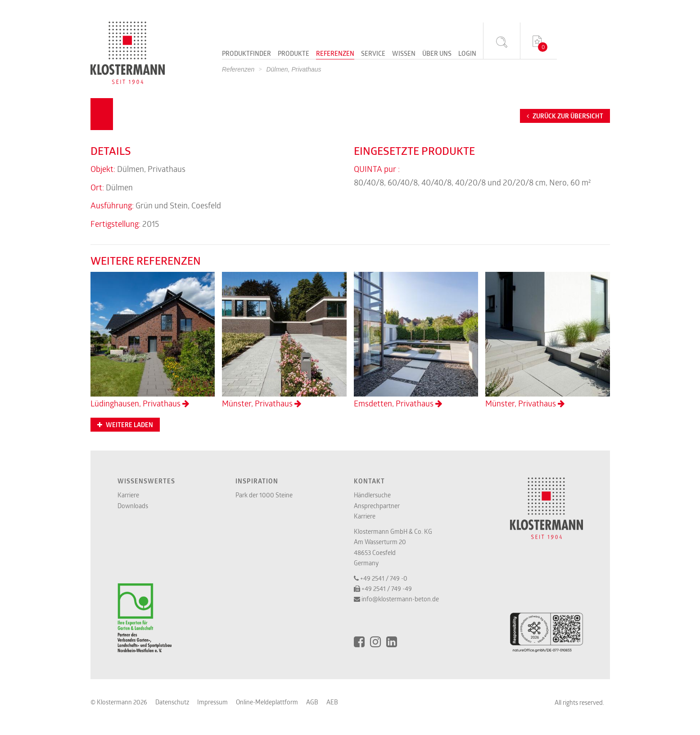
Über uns (437, 54)
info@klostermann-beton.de (400, 599)
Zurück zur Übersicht (565, 116)
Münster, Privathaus (284, 340)
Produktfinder (246, 54)
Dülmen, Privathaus (294, 69)
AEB (332, 702)
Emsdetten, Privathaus (416, 340)
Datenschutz (172, 702)
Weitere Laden (125, 425)
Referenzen (335, 54)
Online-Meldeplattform (267, 702)
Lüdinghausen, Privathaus (153, 340)
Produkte (294, 54)
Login (467, 54)
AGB (312, 702)
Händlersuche (372, 495)
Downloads (133, 506)
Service (373, 54)
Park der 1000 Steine (264, 495)
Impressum (212, 702)
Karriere (128, 495)
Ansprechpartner (377, 506)
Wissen (404, 54)
